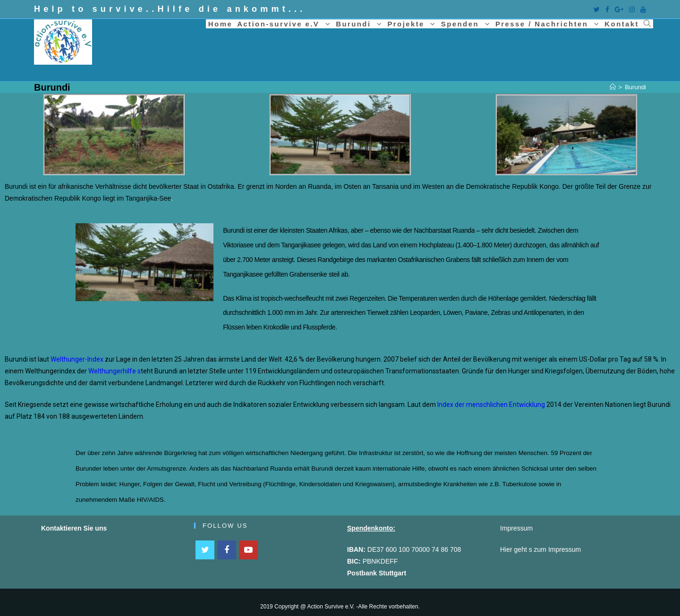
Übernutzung (605, 371)
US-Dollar (593, 359)
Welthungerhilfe (112, 371)
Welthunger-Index (77, 359)
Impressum (565, 549)
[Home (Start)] (613, 87)
